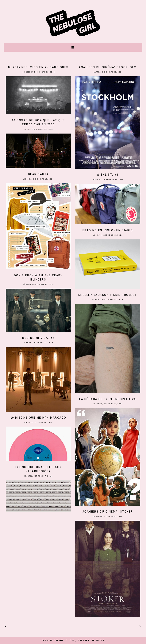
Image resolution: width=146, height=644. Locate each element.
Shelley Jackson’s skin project (108, 295)
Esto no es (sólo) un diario (108, 230)
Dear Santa (38, 174)
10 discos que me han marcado (38, 417)
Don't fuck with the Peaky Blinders (38, 277)
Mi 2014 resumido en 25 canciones (38, 67)
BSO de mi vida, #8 (38, 338)
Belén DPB (98, 640)
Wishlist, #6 (108, 174)
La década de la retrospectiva (108, 399)
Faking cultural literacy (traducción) (38, 469)
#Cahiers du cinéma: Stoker (108, 511)
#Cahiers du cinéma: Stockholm (108, 67)
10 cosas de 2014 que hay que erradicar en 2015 (38, 122)
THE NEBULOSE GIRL (53, 640)
